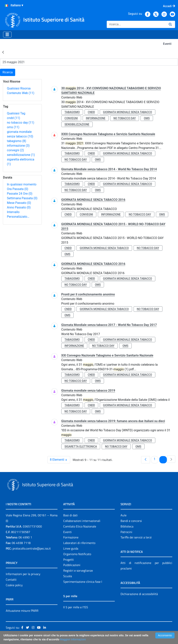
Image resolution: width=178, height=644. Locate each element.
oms (13, 127)
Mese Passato (19, 203)
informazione (18, 146)
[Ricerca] (136, 24)
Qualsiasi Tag (16, 113)
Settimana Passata (22, 198)
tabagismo (17, 141)
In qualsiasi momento (22, 184)
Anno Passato (19, 207)
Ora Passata (18, 189)
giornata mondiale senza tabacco (128, 112)
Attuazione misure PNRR (22, 611)
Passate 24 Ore (20, 194)
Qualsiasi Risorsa (19, 88)
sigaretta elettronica (81, 446)
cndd (13, 118)
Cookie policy (14, 585)
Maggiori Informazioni (73, 639)
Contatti (11, 580)
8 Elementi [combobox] (60, 460)
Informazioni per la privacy (23, 574)
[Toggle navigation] (7, 35)
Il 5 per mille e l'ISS (76, 607)
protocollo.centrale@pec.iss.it (32, 548)
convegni (15, 150)
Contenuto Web (21, 93)
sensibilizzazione (21, 155)
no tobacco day (21, 123)
